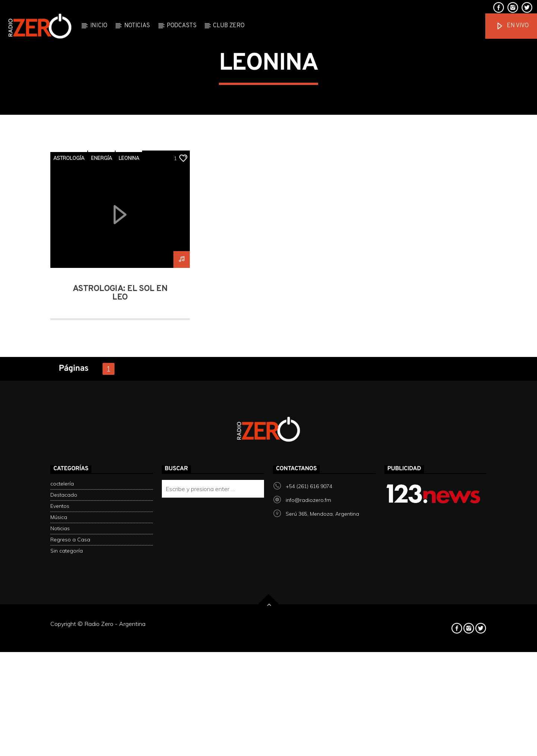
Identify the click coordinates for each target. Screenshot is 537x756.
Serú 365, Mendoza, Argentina (322, 704)
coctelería (62, 674)
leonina (129, 348)
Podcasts (181, 26)
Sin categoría (67, 741)
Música (59, 707)
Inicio (99, 26)
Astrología (69, 348)
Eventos (60, 696)
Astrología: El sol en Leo (120, 483)
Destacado (64, 685)
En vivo (512, 26)
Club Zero (229, 26)
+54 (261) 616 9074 (309, 676)
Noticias (137, 26)
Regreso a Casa (70, 730)
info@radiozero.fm (308, 690)
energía (101, 348)
